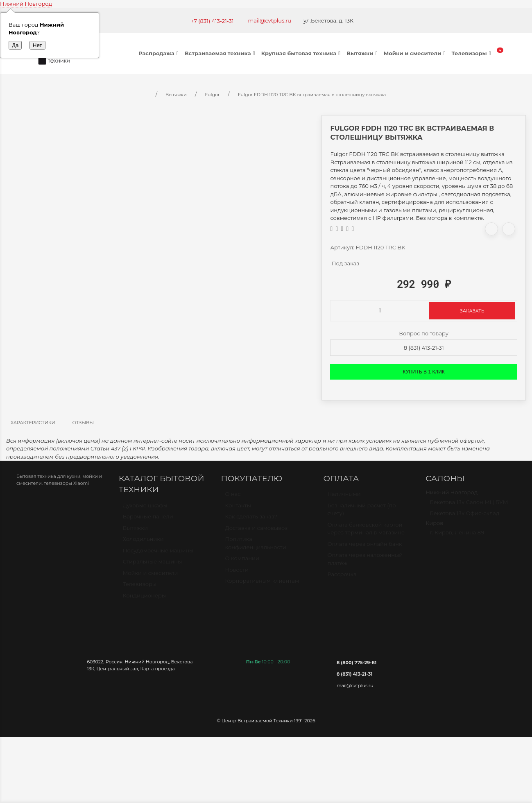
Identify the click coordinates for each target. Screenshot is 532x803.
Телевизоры (472, 53)
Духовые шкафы (145, 509)
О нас (233, 498)
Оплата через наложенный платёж (365, 563)
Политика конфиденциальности (256, 547)
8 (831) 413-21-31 (424, 348)
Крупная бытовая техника (302, 53)
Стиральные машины (152, 565)
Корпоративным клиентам (262, 584)
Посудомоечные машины (158, 554)
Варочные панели (148, 520)
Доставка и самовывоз (257, 532)
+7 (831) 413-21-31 (212, 21)
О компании (242, 562)
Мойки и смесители (416, 53)
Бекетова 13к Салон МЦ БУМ (469, 506)
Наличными (344, 498)
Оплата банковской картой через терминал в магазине (366, 532)
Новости (237, 573)
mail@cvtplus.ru (270, 20)
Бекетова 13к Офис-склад (464, 517)
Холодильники (143, 543)
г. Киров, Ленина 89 (457, 536)
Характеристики (33, 423)
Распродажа (160, 53)
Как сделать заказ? (251, 520)
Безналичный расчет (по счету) (361, 513)
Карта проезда (157, 669)
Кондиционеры (144, 599)
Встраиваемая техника (221, 53)
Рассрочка (342, 578)
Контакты (238, 509)
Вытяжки (363, 53)
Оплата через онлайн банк (364, 547)
